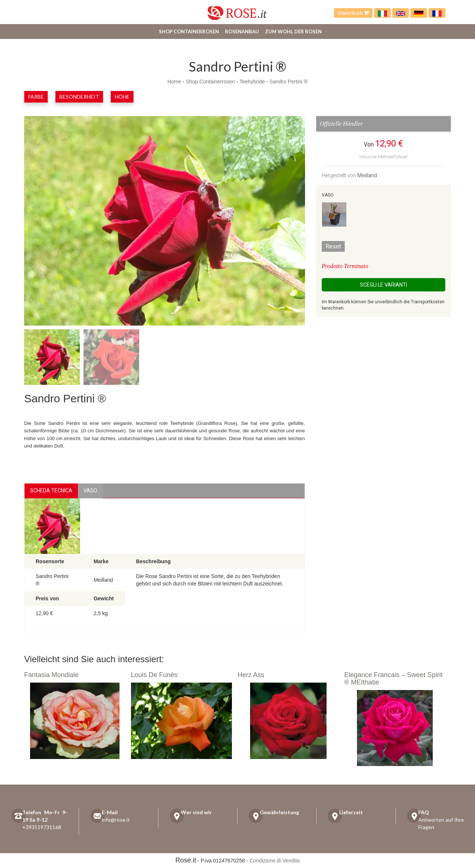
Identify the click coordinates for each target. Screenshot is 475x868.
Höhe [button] (122, 97)
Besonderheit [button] (79, 97)
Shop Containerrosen (189, 32)
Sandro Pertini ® (289, 82)
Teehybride (252, 82)
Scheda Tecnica (51, 491)
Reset (333, 246)
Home (174, 82)
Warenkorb (353, 13)
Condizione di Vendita (274, 861)
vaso (90, 491)
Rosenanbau (242, 32)
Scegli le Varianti (384, 285)
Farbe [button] (36, 97)
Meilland (367, 175)
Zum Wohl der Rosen (293, 32)
